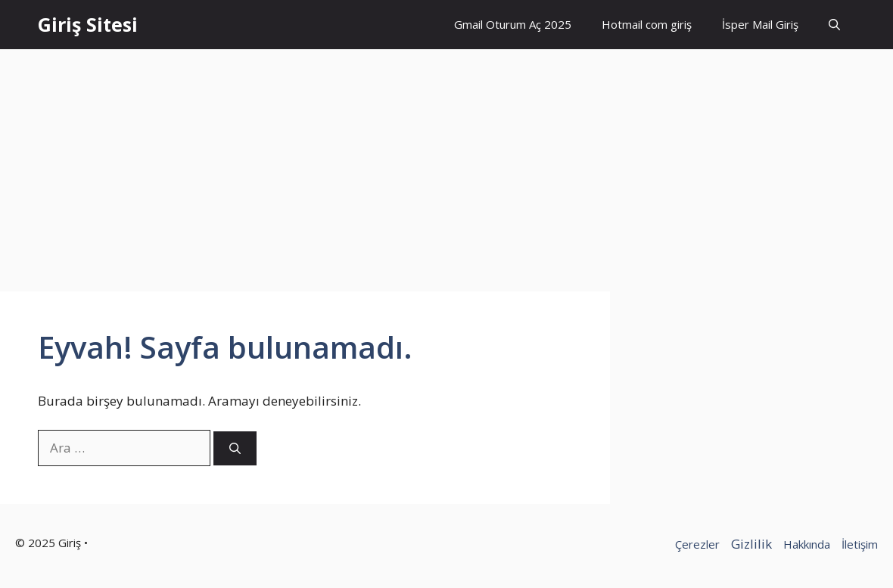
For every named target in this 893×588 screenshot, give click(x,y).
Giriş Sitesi (88, 24)
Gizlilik (751, 544)
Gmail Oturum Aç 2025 (513, 24)
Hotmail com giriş (647, 24)
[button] (834, 25)
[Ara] (235, 448)
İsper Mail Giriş (760, 24)
